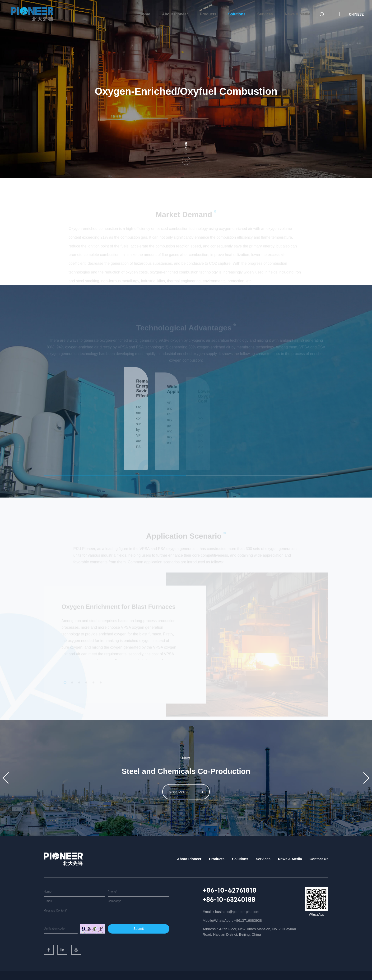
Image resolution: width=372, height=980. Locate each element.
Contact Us (319, 844)
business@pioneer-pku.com (237, 897)
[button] (6, 763)
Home (145, 14)
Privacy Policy (303, 968)
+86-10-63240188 (229, 885)
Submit (139, 914)
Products (208, 14)
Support (323, 968)
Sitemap (270, 968)
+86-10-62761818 (230, 876)
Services (265, 14)
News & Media (298, 14)
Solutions (237, 14)
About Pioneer (175, 14)
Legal (284, 968)
